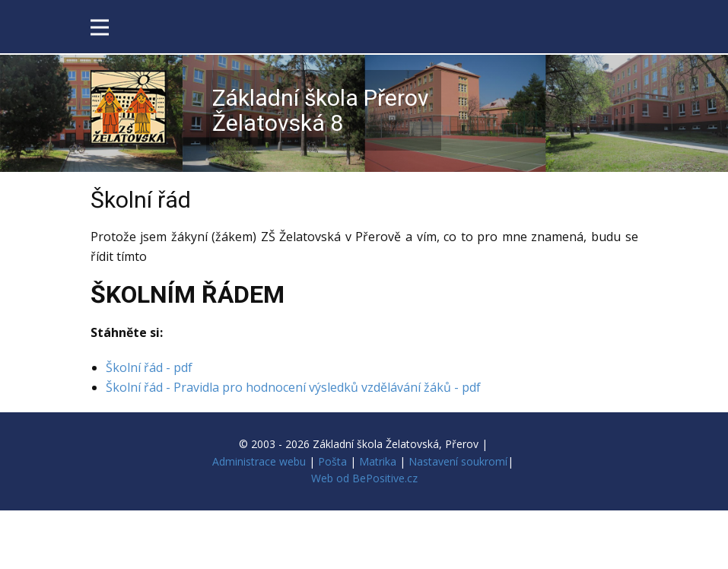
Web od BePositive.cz (364, 478)
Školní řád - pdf (149, 367)
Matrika (378, 461)
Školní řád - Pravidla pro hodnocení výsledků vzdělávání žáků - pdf (293, 387)
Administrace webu (259, 461)
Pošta (332, 461)
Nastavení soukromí (458, 461)
